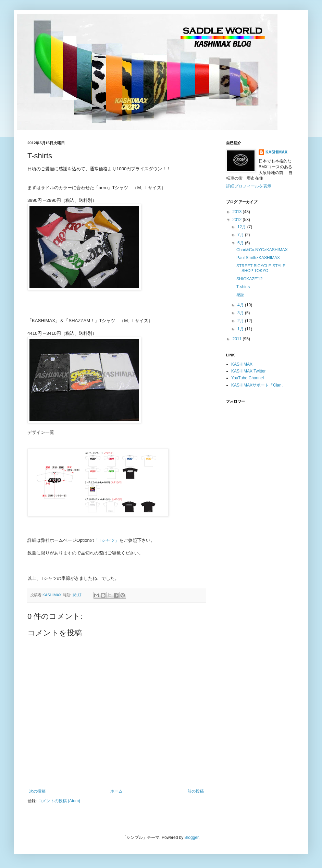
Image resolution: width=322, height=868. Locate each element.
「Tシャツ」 (107, 540)
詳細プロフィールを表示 (249, 186)
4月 (241, 305)
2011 (238, 339)
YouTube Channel (247, 378)
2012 (238, 220)
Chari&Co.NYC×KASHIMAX (262, 250)
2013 (238, 212)
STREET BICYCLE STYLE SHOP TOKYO (261, 268)
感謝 (240, 295)
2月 (241, 321)
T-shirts (243, 287)
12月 (242, 227)
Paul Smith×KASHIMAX (258, 258)
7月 (241, 235)
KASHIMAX (276, 152)
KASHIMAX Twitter (248, 371)
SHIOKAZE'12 (249, 279)
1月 (241, 329)
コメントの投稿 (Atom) (59, 801)
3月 (241, 313)
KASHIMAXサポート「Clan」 (258, 385)
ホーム (116, 791)
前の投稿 (196, 791)
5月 (241, 243)
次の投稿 (37, 791)
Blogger (192, 838)
